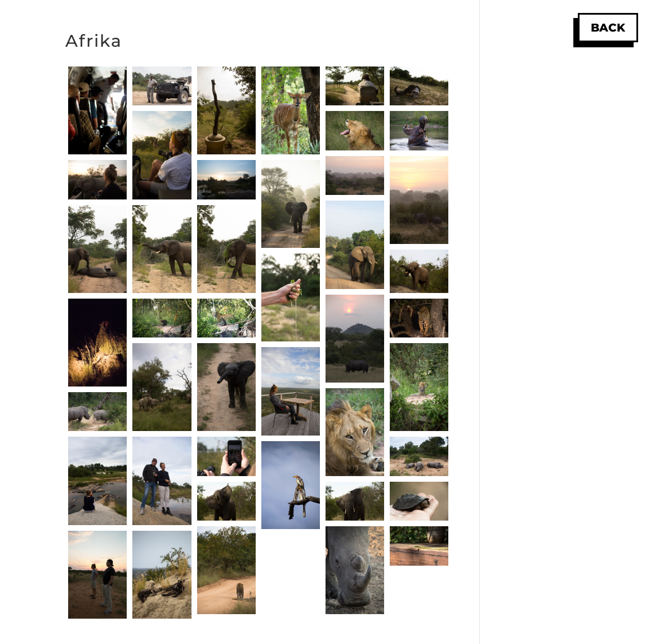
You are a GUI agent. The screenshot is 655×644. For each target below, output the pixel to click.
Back (608, 28)
